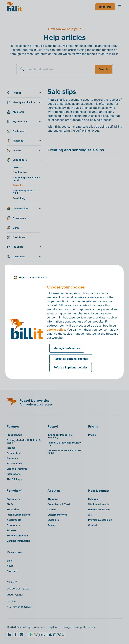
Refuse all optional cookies (71, 367)
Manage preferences (67, 348)
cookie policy (56, 330)
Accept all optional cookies (71, 359)
